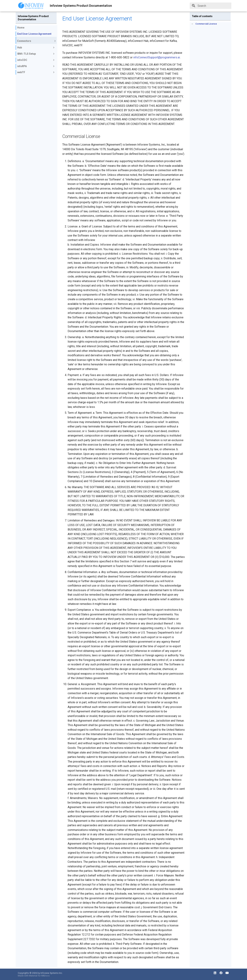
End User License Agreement (34, 34)
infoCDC (36, 60)
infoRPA (36, 66)
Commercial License (206, 24)
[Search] (211, 6)
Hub (36, 48)
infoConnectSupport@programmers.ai (157, 57)
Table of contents (202, 16)
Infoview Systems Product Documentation (33, 18)
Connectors (37, 41)
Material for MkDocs (39, 976)
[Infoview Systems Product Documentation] (31, 6)
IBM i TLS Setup (36, 54)
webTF (36, 72)
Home (21, 28)
